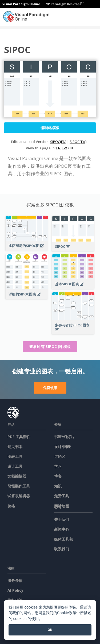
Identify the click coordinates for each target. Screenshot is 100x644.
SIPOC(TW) (78, 142)
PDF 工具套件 (19, 437)
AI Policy (15, 590)
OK (50, 630)
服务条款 (15, 580)
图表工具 (15, 456)
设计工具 (15, 466)
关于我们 (62, 519)
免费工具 (62, 496)
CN (71, 148)
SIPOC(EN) (58, 142)
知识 (58, 486)
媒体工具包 (63, 539)
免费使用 (50, 388)
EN (58, 148)
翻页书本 (15, 447)
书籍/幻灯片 (64, 437)
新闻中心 (62, 529)
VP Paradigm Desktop (65, 4)
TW (64, 148)
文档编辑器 (17, 476)
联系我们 (62, 549)
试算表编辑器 (19, 496)
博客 (58, 476)
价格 (11, 506)
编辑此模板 (50, 128)
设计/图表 (62, 447)
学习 (58, 466)
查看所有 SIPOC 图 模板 (50, 347)
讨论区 (60, 456)
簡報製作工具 (19, 486)
